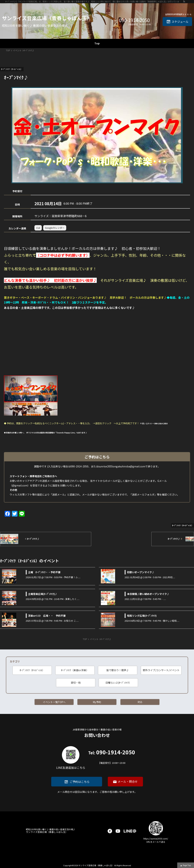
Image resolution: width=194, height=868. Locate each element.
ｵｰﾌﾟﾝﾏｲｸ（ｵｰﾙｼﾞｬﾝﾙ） (32, 670)
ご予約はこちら (80, 782)
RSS (140, 702)
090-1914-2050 (134, 20)
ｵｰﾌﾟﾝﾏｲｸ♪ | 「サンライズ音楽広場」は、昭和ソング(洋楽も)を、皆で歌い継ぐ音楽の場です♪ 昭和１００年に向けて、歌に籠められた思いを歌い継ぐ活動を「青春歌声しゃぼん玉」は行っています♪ (94, 1)
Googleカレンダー (55, 228)
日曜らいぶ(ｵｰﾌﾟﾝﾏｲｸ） (118, 683)
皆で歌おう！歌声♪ (118, 670)
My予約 (97, 702)
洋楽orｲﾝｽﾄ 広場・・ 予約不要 (47, 616)
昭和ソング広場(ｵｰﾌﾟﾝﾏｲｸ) (142, 616)
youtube (118, 831)
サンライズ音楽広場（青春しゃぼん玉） (47, 18)
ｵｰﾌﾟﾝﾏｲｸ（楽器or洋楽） (75, 670)
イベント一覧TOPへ (54, 702)
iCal (38, 228)
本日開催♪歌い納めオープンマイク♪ (148, 594)
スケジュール (180, 22)
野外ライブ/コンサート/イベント (161, 670)
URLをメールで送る (156, 842)
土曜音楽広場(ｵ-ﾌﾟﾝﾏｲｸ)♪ (43, 594)
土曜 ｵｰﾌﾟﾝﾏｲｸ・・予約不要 (44, 572)
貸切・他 (76, 683)
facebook (110, 831)
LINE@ (130, 831)
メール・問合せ (128, 781)
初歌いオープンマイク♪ (141, 572)
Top (97, 43)
